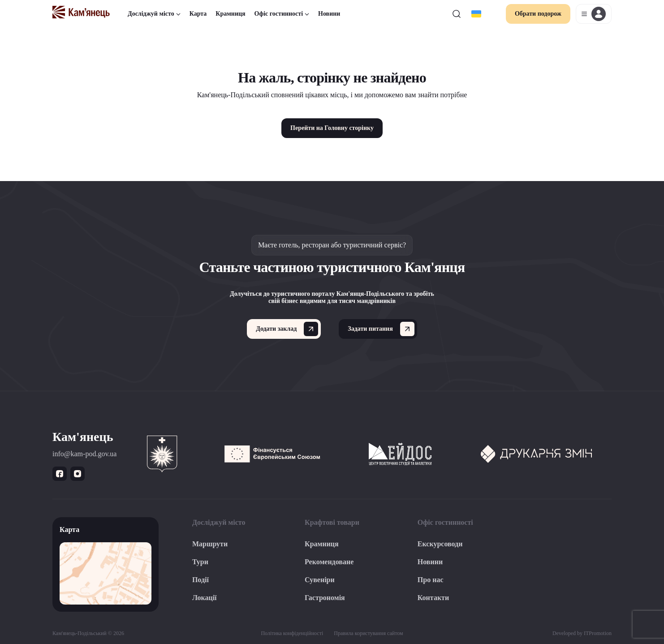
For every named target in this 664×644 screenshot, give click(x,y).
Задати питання (381, 329)
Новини (329, 14)
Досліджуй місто (154, 14)
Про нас (431, 580)
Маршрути (210, 544)
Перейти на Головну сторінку (332, 128)
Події (200, 580)
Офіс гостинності (282, 14)
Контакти (433, 598)
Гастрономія (325, 598)
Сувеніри (320, 580)
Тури (200, 562)
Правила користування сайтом (368, 633)
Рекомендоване (329, 562)
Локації (205, 598)
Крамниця (230, 14)
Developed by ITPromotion (582, 633)
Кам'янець (83, 437)
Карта (198, 14)
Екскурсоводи (440, 544)
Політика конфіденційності (292, 633)
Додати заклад (287, 329)
